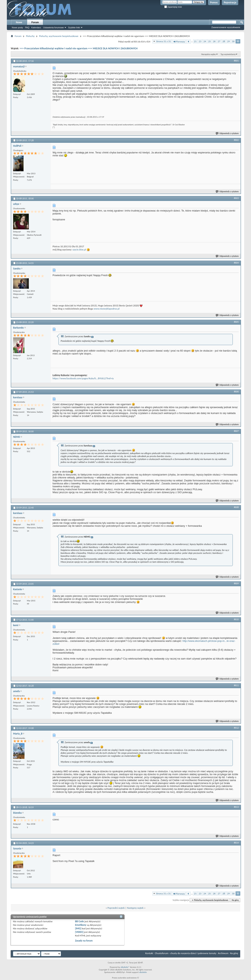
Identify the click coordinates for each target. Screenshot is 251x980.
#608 (236, 507)
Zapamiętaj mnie (173, 7)
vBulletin (143, 972)
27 (219, 41)
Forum (35, 22)
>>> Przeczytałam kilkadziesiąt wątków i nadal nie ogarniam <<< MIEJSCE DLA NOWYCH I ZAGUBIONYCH (79, 48)
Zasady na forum (84, 941)
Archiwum (223, 953)
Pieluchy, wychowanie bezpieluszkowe (59, 36)
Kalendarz (36, 27)
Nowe (19, 22)
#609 (236, 583)
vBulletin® (125, 967)
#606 (236, 392)
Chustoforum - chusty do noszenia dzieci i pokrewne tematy (186, 953)
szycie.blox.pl (79, 250)
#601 (236, 61)
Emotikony (81, 925)
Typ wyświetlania (228, 54)
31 (238, 41)
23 (200, 41)
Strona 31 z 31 (163, 41)
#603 (236, 198)
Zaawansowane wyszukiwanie (226, 27)
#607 (236, 431)
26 (214, 41)
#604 (236, 263)
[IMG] (78, 928)
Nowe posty (17, 27)
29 (228, 41)
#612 (236, 728)
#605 (236, 322)
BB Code (80, 921)
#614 (236, 843)
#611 (236, 685)
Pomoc (214, 3)
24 (205, 41)
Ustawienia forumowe (53, 27)
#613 (236, 807)
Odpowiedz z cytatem (227, 133)
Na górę (235, 900)
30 (233, 41)
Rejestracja (230, 3)
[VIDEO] (79, 932)
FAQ (27, 27)
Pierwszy (179, 42)
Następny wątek (135, 908)
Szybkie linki (74, 27)
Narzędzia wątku (209, 54)
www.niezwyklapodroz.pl (107, 309)
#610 (236, 619)
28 (224, 41)
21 (195, 41)
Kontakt (149, 953)
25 (210, 41)
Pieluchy (30, 36)
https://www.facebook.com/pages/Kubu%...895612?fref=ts (83, 378)
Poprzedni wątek (116, 908)
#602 (236, 140)
